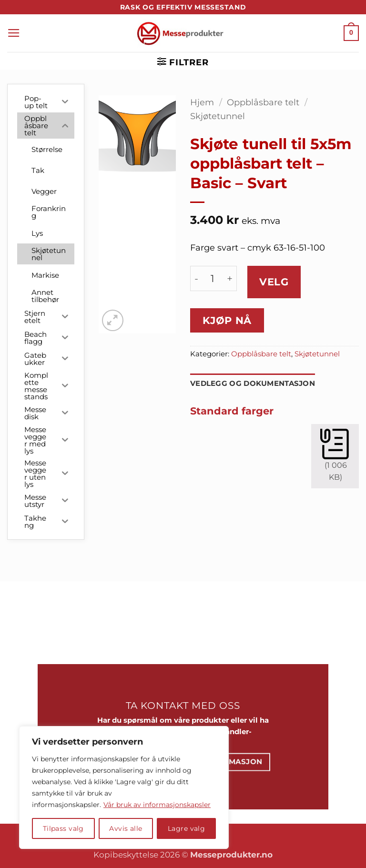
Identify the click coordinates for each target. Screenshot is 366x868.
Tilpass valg (63, 828)
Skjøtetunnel (218, 116)
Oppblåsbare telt (263, 102)
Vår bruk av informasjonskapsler (157, 805)
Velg (274, 282)
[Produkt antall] (213, 278)
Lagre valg (186, 828)
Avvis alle (126, 828)
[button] (14, 33)
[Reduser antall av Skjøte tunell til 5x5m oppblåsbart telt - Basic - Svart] (196, 278)
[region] (124, 787)
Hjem (202, 102)
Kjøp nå (227, 320)
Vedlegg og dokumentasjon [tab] (253, 384)
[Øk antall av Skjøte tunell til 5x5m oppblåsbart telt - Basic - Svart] (230, 278)
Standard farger (232, 411)
